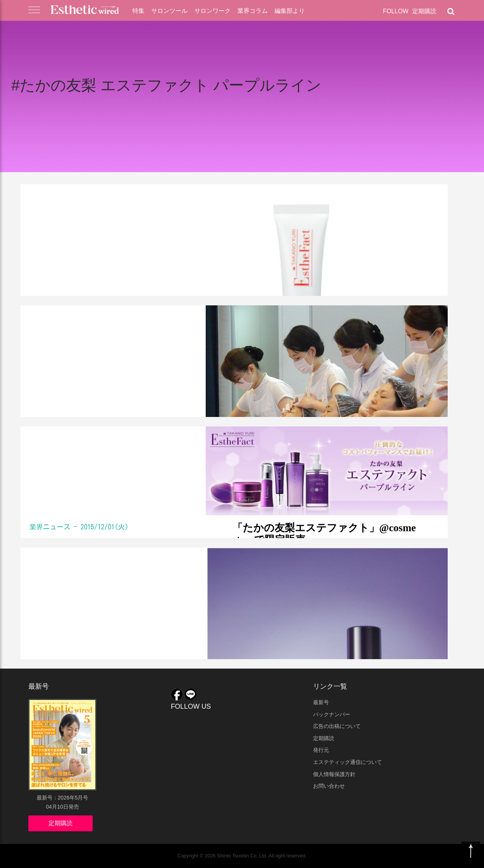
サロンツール (169, 11)
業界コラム (253, 11)
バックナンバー (332, 714)
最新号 (321, 702)
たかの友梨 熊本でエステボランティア (116, 340)
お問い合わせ (329, 786)
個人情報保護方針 (334, 774)
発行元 (321, 750)
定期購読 (424, 11)
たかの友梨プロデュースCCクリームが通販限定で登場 (116, 219)
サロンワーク (213, 11)
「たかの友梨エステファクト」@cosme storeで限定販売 (103, 461)
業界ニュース (50, 196)
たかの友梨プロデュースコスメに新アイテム (120, 582)
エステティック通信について (347, 762)
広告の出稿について (337, 726)
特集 (138, 11)
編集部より (290, 11)
